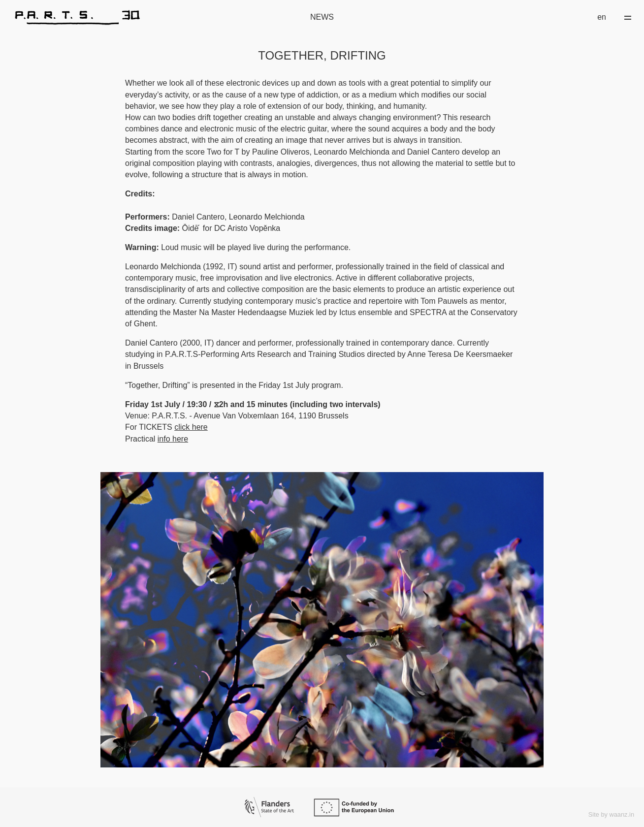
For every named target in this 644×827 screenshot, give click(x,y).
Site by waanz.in (611, 814)
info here (173, 439)
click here (191, 427)
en (602, 17)
